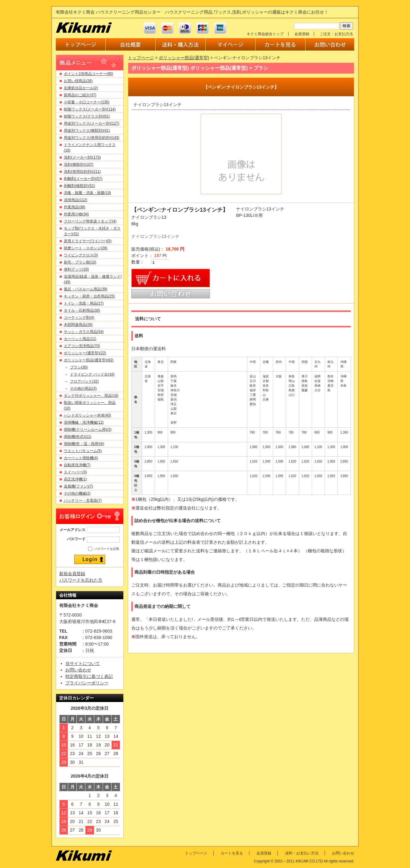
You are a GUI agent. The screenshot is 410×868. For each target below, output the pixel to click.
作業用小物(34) (76, 214)
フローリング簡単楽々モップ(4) (90, 221)
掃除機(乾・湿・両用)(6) (84, 444)
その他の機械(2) (77, 493)
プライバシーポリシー (87, 683)
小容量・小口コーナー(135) (87, 102)
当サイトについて (83, 663)
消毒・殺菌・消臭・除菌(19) (87, 193)
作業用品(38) (74, 207)
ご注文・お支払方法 (336, 34)
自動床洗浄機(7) (77, 465)
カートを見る (232, 853)
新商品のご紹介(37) (80, 95)
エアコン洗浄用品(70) (82, 346)
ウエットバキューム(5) (83, 451)
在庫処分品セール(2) (81, 88)
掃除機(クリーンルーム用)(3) (88, 430)
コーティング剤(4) (79, 318)
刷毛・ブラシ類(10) (80, 262)
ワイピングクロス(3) (81, 255)
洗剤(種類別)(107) (79, 164)
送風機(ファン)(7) (78, 486)
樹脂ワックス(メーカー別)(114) (90, 109)
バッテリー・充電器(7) (83, 500)
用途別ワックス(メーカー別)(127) (92, 123)
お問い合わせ (78, 670)
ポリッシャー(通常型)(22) (85, 353)
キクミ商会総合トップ (265, 34)
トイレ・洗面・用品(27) (84, 303)
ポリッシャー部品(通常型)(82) (89, 360)
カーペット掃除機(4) (81, 458)
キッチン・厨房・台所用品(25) (89, 296)
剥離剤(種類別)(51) (79, 186)
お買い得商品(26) (78, 81)
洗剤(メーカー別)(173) (82, 157)
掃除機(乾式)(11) (78, 437)
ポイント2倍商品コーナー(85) (88, 74)
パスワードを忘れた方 (81, 580)
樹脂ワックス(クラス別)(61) (87, 116)
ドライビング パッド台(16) (92, 374)
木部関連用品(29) (78, 325)
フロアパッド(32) (84, 381)
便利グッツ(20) (76, 269)
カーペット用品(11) (80, 339)
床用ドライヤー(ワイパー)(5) (88, 241)
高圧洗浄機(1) (75, 479)
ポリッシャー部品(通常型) (184, 58)
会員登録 (302, 34)
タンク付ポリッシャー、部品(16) (91, 396)
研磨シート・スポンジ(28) (86, 248)
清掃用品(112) (76, 200)
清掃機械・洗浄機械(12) (84, 422)
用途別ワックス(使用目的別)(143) (92, 138)
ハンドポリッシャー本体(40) (87, 415)
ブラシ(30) (79, 367)
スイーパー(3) (75, 472)
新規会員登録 (72, 574)
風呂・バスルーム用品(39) (86, 289)
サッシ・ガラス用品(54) (84, 332)
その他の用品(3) (83, 388)
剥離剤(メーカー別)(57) (83, 179)
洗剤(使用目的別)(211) (82, 172)
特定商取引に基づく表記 (89, 676)
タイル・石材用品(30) (82, 310)
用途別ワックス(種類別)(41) (87, 131)
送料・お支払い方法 (302, 853)
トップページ (141, 58)
